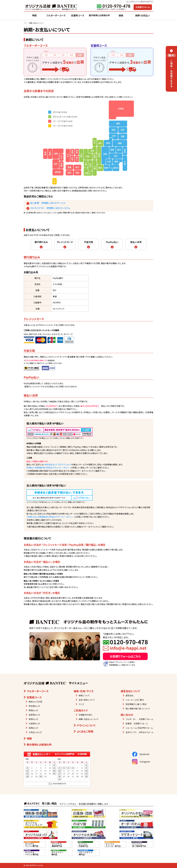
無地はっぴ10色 (35, 702)
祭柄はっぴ (33, 710)
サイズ (81, 704)
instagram (141, 762)
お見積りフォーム (143, 7)
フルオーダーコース (56, 15)
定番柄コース (78, 15)
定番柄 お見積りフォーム (137, 723)
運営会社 (130, 695)
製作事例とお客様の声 (99, 15)
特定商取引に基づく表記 (136, 704)
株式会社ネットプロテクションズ (58, 464)
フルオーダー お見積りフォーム (139, 719)
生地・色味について (87, 700)
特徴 (34, 15)
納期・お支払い (143, 15)
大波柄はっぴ (34, 723)
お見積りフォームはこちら (125, 656)
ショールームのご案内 (135, 700)
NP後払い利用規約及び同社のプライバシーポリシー (49, 468)
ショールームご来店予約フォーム (139, 728)
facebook (141, 754)
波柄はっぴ (33, 719)
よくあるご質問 (85, 731)
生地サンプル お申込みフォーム (139, 732)
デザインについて (86, 725)
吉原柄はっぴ (34, 715)
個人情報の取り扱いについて (138, 709)
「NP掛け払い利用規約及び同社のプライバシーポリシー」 (51, 517)
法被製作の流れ (85, 715)
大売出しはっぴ (35, 732)
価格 (121, 15)
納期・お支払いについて (89, 719)
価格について (84, 695)
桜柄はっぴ (33, 728)
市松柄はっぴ (34, 706)
